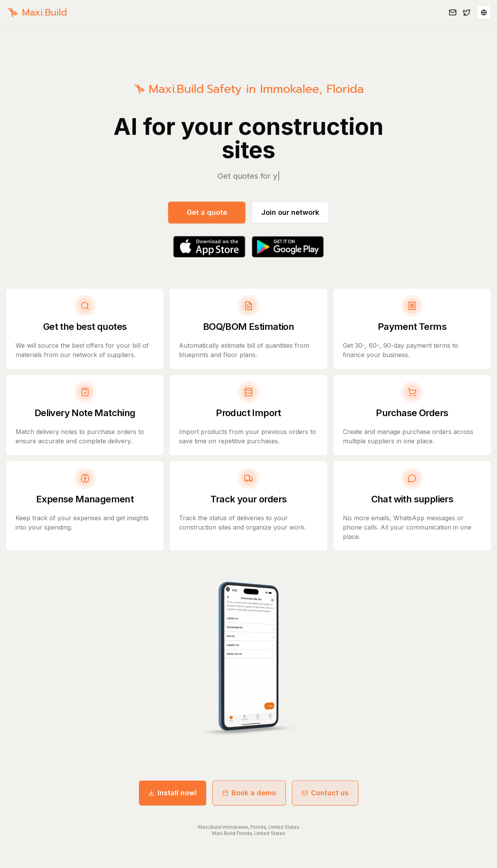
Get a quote (207, 212)
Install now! (173, 793)
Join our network (290, 212)
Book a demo (249, 793)
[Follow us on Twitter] (467, 12)
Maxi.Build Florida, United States (249, 833)
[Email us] (453, 12)
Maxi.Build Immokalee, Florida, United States (249, 827)
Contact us (325, 793)
